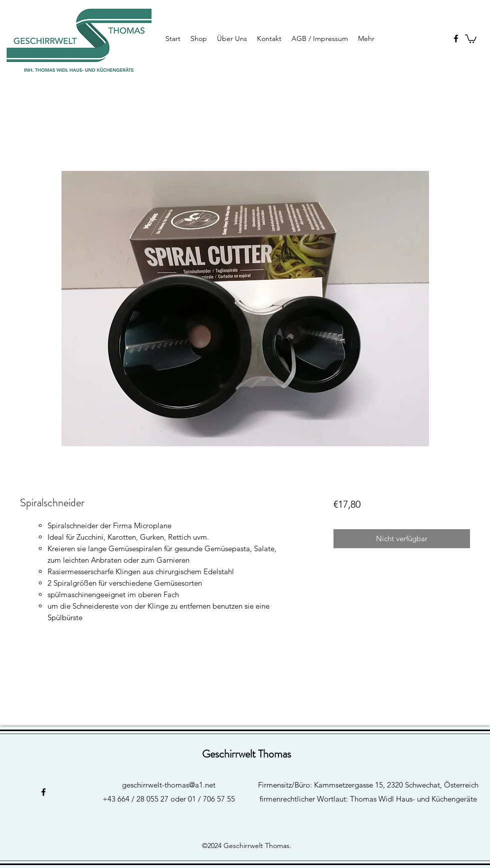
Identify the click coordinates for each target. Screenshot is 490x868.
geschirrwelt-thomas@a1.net (169, 785)
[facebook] (456, 38)
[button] (471, 38)
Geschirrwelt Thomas (246, 754)
